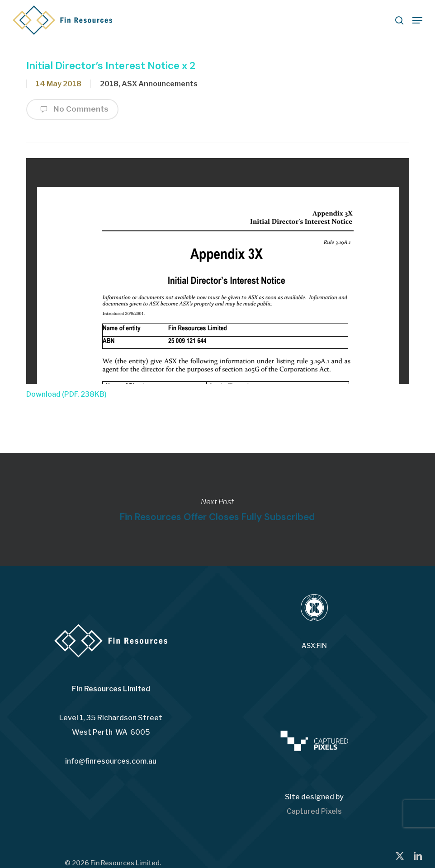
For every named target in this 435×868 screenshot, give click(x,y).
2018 (109, 84)
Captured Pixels (314, 811)
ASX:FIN (314, 646)
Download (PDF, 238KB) (66, 394)
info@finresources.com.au (111, 761)
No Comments (72, 109)
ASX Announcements (160, 84)
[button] (417, 20)
